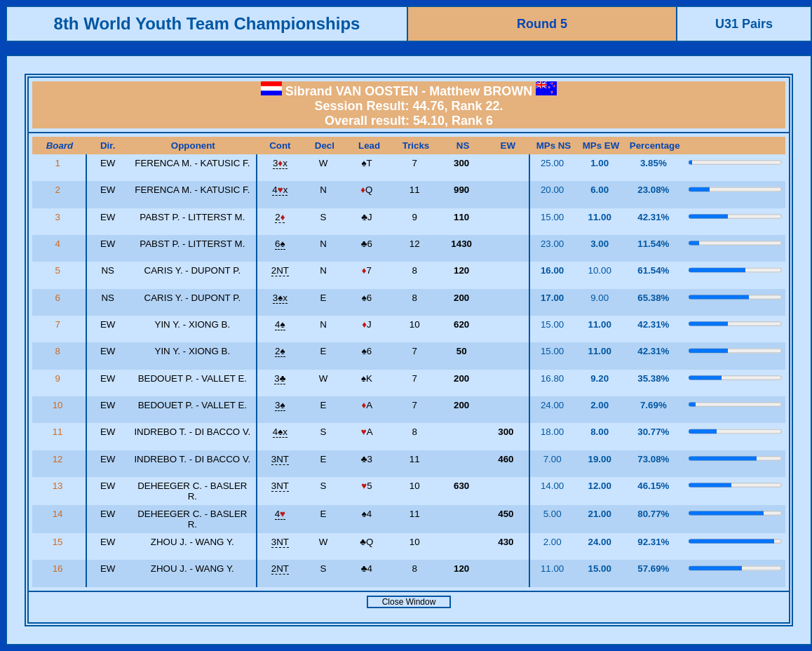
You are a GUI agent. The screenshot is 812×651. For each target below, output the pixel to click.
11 (59, 432)
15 (59, 542)
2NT (280, 270)
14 (59, 514)
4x (280, 190)
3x (280, 163)
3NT (280, 459)
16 (59, 569)
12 (59, 459)
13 (59, 486)
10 (59, 405)
